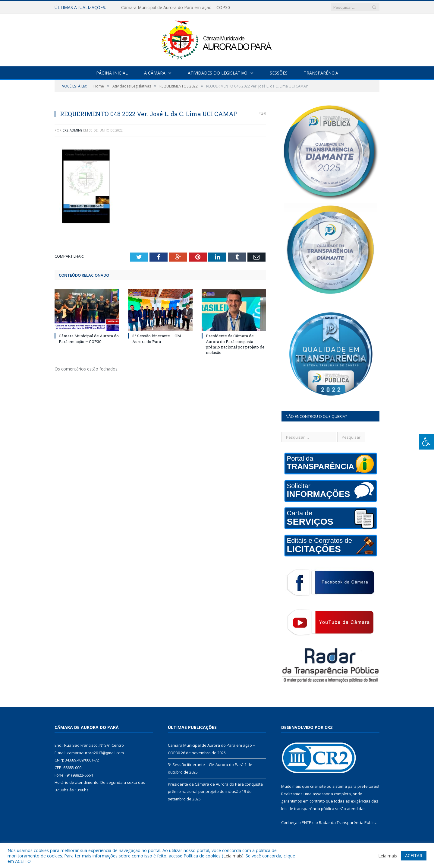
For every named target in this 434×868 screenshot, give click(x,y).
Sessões (279, 73)
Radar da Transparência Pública (348, 822)
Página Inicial (112, 73)
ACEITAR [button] (414, 855)
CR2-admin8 (72, 130)
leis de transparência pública (308, 809)
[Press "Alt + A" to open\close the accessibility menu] (427, 442)
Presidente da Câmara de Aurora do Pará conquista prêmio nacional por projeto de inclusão (235, 344)
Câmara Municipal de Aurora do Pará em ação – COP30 (176, 8)
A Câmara (155, 73)
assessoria (323, 794)
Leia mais (233, 856)
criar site (318, 786)
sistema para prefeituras (355, 786)
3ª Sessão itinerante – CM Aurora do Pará (157, 339)
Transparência (321, 73)
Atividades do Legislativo (218, 73)
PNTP (307, 822)
